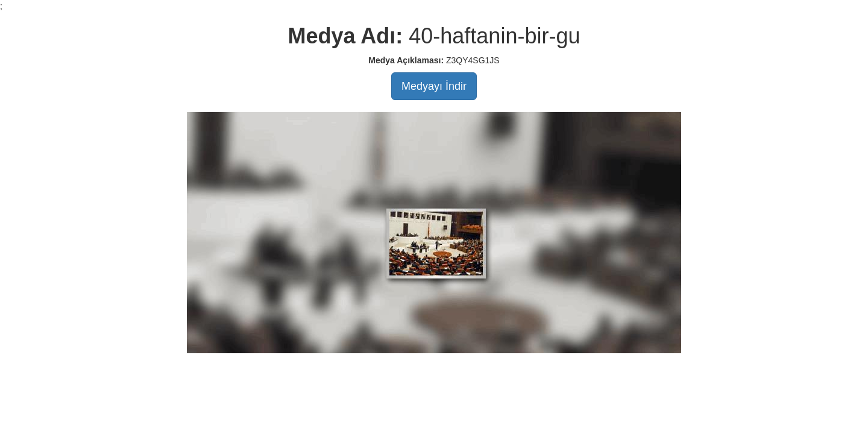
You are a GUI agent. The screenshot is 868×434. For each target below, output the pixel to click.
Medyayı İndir (434, 86)
